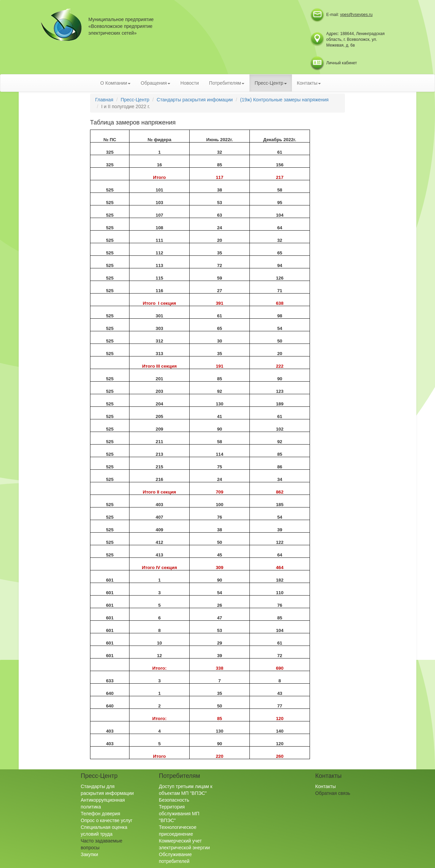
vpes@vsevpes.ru (356, 15)
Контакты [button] (309, 83)
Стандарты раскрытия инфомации (195, 100)
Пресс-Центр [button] (271, 83)
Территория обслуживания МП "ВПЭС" (179, 814)
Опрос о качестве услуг (107, 820)
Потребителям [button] (227, 83)
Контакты (326, 786)
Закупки (90, 854)
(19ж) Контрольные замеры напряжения (284, 100)
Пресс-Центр (135, 100)
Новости (190, 83)
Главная (104, 100)
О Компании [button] (115, 83)
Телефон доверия (101, 814)
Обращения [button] (155, 83)
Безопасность (174, 800)
